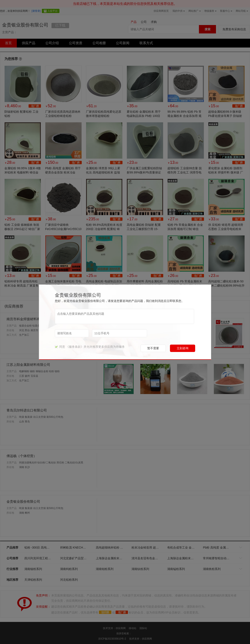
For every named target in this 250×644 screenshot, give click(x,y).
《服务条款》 (75, 347)
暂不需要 (153, 348)
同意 (60, 347)
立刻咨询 (183, 348)
